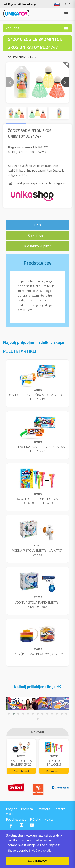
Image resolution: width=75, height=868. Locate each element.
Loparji (34, 57)
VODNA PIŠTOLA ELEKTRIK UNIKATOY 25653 (38, 552)
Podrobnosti (21, 771)
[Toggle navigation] (66, 28)
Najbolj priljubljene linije (35, 686)
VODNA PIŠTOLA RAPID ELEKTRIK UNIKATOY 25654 (37, 604)
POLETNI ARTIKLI (18, 57)
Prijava (12, 4)
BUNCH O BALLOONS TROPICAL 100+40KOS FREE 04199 (38, 501)
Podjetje (12, 809)
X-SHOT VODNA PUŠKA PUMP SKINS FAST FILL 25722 (38, 449)
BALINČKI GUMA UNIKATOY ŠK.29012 (38, 654)
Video (10, 814)
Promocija (43, 809)
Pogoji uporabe (16, 819)
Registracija (29, 4)
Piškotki (35, 819)
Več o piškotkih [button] (42, 850)
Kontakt (59, 809)
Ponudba (27, 809)
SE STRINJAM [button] (37, 861)
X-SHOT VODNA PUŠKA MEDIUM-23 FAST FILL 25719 (37, 397)
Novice (49, 819)
